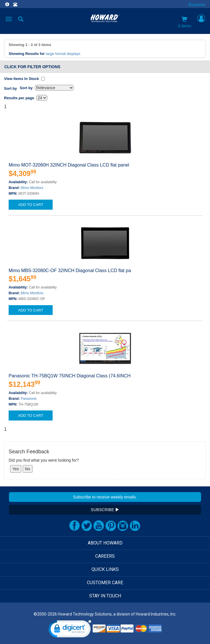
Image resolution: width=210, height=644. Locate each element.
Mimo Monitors (32, 188)
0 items (185, 22)
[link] (70, 630)
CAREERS (105, 556)
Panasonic (29, 399)
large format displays (63, 54)
